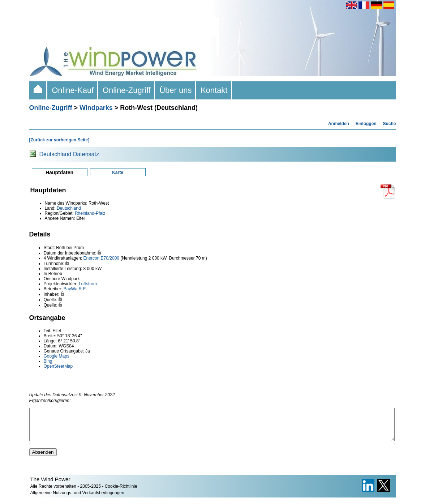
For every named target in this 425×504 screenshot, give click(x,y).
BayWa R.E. (75, 289)
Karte (118, 172)
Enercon (92, 258)
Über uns (176, 90)
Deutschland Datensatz (69, 154)
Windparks (96, 108)
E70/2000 (110, 258)
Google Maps (57, 356)
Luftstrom (88, 284)
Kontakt (214, 90)
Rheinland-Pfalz (90, 213)
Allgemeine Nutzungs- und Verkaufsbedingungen (77, 499)
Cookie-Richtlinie (121, 493)
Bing (48, 361)
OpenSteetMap (58, 366)
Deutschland (69, 208)
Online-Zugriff (127, 90)
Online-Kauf (73, 90)
